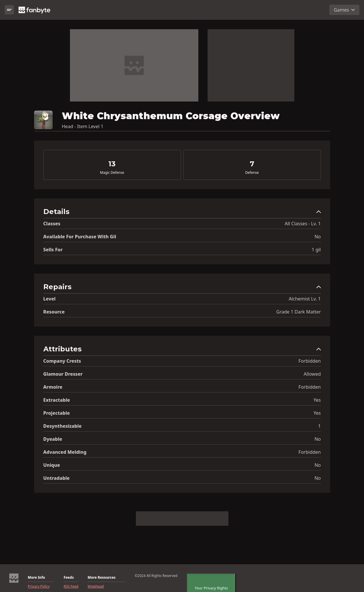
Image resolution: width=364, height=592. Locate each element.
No (318, 237)
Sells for (53, 250)
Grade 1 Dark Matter (299, 312)
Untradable (57, 478)
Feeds (69, 578)
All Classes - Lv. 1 (303, 224)
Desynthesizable (63, 426)
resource (54, 312)
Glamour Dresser (63, 374)
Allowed (312, 374)
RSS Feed (71, 587)
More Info (36, 578)
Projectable (57, 413)
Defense (252, 173)
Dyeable (53, 439)
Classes (52, 224)
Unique (52, 465)
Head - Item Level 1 (83, 126)
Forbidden (310, 361)
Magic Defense (112, 173)
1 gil (316, 250)
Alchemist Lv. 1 (305, 299)
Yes (317, 400)
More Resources (101, 578)
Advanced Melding (65, 452)
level (50, 299)
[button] (182, 213)
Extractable (57, 400)
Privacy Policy (39, 587)
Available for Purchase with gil (80, 237)
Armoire (53, 387)
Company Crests (62, 361)
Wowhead (96, 587)
